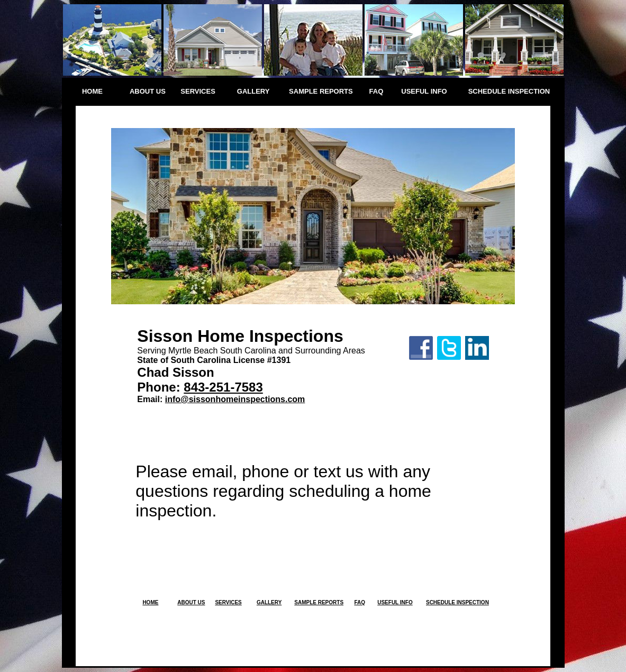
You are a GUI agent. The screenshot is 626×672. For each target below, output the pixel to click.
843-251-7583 (223, 387)
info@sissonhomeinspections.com (235, 399)
